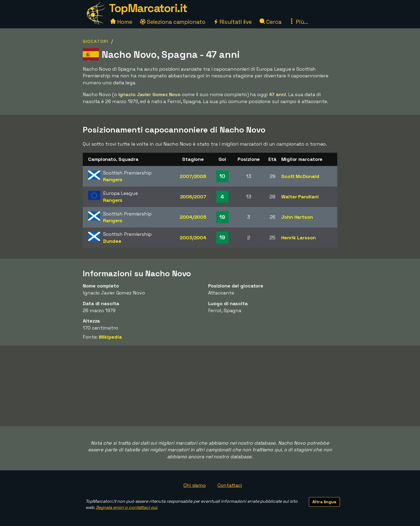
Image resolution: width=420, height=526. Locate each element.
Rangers (113, 179)
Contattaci (230, 485)
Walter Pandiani (300, 197)
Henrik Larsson (299, 238)
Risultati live (233, 22)
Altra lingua (324, 502)
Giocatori (96, 41)
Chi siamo (195, 485)
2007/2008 (193, 176)
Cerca (270, 22)
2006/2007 (193, 197)
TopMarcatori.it (148, 8)
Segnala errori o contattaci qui (127, 507)
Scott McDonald (300, 176)
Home (121, 22)
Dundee (112, 241)
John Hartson (297, 217)
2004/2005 (193, 217)
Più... (298, 22)
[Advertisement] (210, 386)
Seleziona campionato (173, 22)
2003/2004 (193, 238)
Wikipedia (110, 337)
